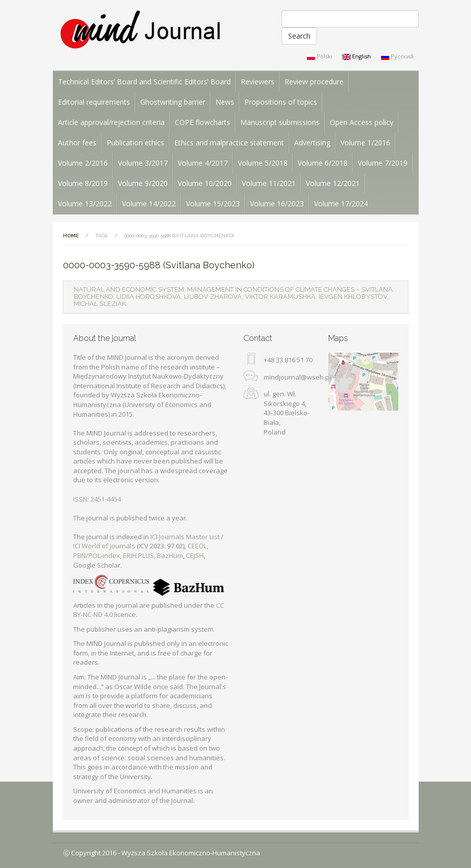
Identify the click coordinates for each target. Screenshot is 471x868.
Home (71, 236)
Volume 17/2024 (341, 204)
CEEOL (197, 546)
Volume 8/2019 (83, 183)
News (225, 102)
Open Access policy (362, 122)
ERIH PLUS (138, 555)
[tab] (236, 297)
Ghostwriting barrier (173, 102)
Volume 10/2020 (205, 183)
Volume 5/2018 (263, 163)
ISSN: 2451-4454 (97, 499)
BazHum (170, 555)
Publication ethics (135, 143)
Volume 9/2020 (143, 183)
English (357, 56)
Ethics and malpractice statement (229, 143)
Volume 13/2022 (85, 204)
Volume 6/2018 (323, 163)
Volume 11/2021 (269, 183)
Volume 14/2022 (149, 204)
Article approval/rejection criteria (111, 122)
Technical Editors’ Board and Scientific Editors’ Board (144, 82)
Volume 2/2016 (83, 163)
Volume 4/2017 (203, 163)
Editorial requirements (94, 102)
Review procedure (314, 82)
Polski (320, 56)
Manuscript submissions (280, 122)
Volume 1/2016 (365, 143)
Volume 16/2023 (277, 204)
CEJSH (195, 555)
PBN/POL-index (97, 555)
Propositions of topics (281, 102)
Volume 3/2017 (143, 163)
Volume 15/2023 (213, 204)
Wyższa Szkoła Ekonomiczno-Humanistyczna (191, 853)
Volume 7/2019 (383, 163)
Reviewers (258, 82)
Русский (397, 56)
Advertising (312, 143)
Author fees (77, 143)
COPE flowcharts (202, 122)
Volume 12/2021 (333, 183)
